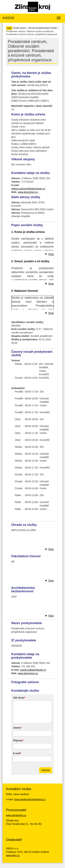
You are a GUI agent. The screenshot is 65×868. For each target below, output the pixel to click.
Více (51, 254)
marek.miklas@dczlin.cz (33, 670)
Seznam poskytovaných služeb (43, 28)
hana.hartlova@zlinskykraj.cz (30, 799)
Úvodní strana (19, 28)
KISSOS (8, 18)
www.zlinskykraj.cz (16, 815)
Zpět (9, 28)
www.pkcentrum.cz (28, 192)
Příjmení (18, 741)
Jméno (17, 728)
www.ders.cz (13, 855)
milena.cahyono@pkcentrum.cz (28, 189)
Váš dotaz (19, 698)
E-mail (17, 753)
